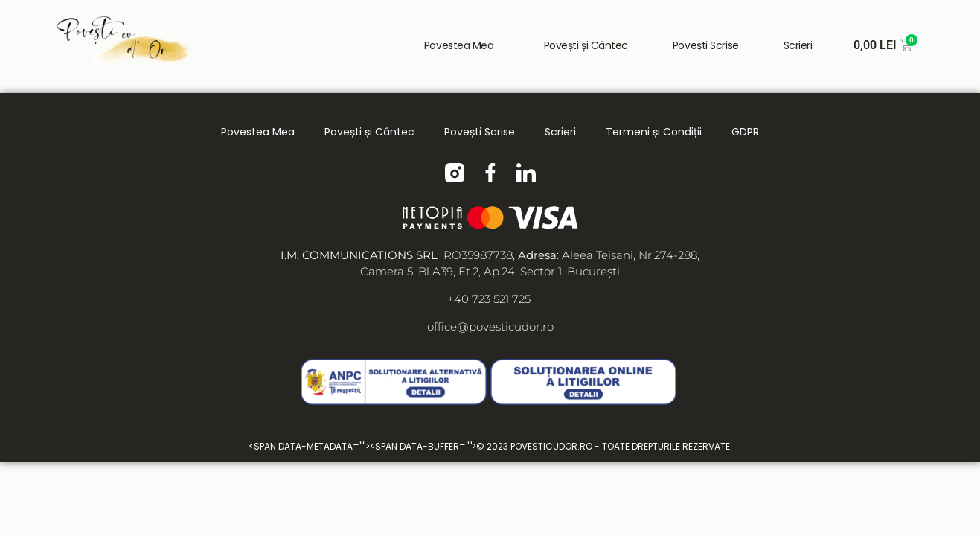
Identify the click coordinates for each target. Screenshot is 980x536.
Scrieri (798, 45)
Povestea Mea (460, 45)
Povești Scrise (706, 45)
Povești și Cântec (585, 45)
